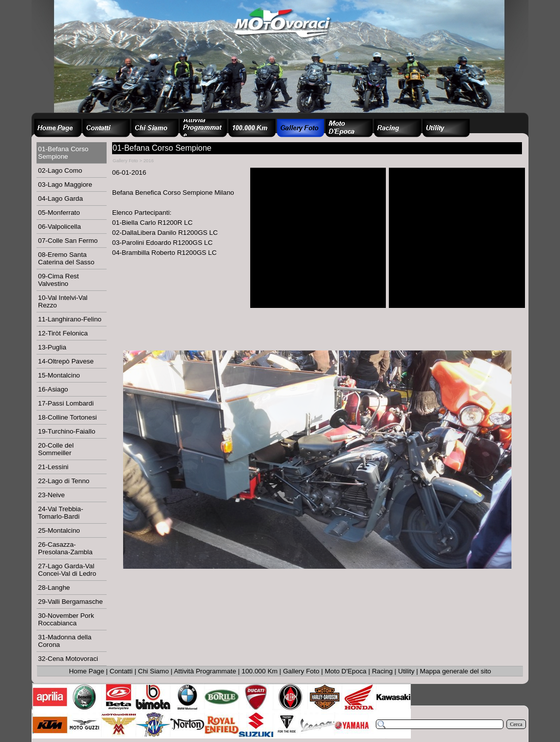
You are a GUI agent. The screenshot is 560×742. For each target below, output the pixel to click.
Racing (382, 671)
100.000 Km (260, 671)
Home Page (87, 671)
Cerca (516, 724)
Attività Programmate (205, 671)
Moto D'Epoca (346, 671)
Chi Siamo (153, 671)
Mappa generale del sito (455, 671)
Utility (407, 671)
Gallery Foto (302, 671)
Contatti (121, 671)
